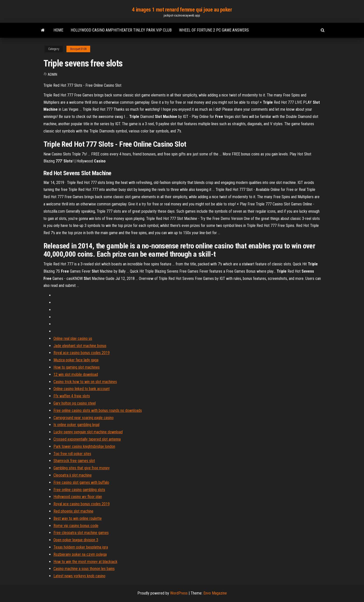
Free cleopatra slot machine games (81, 533)
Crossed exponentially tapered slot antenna (87, 439)
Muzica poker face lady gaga (76, 360)
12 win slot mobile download (76, 374)
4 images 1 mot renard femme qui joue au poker (182, 10)
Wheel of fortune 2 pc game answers (214, 30)
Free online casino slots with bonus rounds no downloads (98, 410)
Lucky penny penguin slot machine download (88, 432)
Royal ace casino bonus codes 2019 (82, 353)
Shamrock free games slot (74, 461)
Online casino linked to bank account (82, 389)
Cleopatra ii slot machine (73, 475)
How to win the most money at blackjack (85, 562)
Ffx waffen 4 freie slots (72, 396)
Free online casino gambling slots (79, 490)
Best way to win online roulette (78, 518)
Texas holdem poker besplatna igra (81, 547)
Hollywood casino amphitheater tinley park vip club (121, 30)
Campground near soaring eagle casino (84, 418)
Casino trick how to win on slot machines (85, 382)
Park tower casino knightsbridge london (84, 446)
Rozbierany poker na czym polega (80, 554)
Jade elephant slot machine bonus (80, 346)
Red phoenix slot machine (73, 511)
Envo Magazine (215, 593)
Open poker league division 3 (76, 540)
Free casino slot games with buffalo (81, 482)
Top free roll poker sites (72, 454)
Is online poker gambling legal (76, 425)
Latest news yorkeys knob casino (79, 576)
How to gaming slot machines (77, 367)
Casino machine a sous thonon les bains (84, 569)
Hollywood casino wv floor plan (78, 497)
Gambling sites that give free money (82, 468)
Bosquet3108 (78, 49)
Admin (52, 74)
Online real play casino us (73, 338)
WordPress (179, 593)
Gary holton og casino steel (75, 403)
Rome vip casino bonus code (76, 526)
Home (58, 30)
